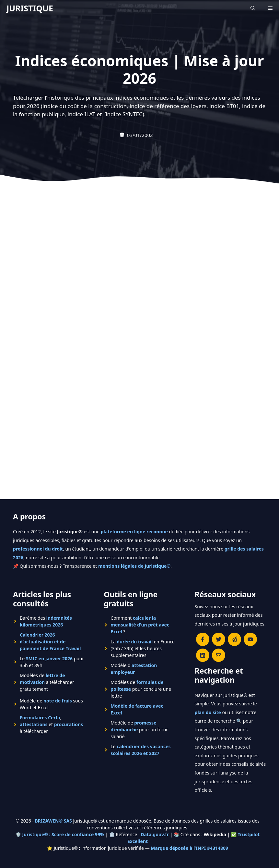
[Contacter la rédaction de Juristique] (219, 655)
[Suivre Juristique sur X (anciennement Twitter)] (219, 639)
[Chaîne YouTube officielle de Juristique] (250, 639)
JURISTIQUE (30, 8)
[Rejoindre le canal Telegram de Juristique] (234, 639)
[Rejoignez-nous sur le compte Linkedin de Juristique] (203, 655)
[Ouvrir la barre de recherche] (253, 8)
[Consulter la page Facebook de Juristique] (203, 639)
